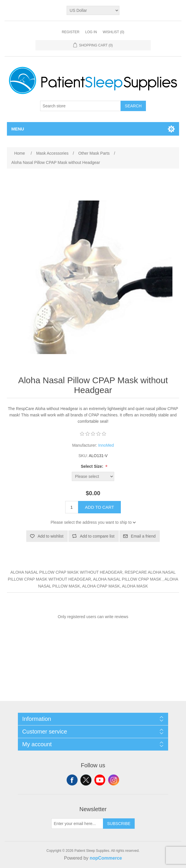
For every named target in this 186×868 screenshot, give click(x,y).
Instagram (114, 780)
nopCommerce (106, 858)
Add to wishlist (51, 536)
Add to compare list (97, 536)
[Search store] (80, 106)
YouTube (100, 780)
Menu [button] (18, 129)
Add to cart (100, 507)
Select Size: (93, 466)
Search (133, 106)
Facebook (72, 780)
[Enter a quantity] (72, 507)
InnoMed (106, 445)
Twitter (86, 780)
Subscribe (119, 824)
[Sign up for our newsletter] (77, 824)
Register (71, 32)
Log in (91, 32)
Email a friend (143, 536)
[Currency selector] (93, 10)
